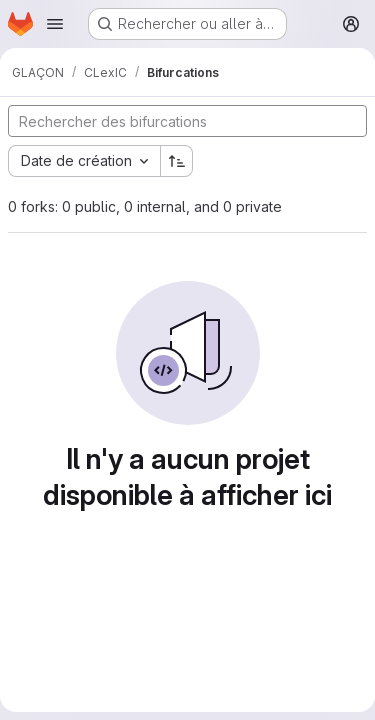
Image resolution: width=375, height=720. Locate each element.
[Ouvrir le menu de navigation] (55, 24)
